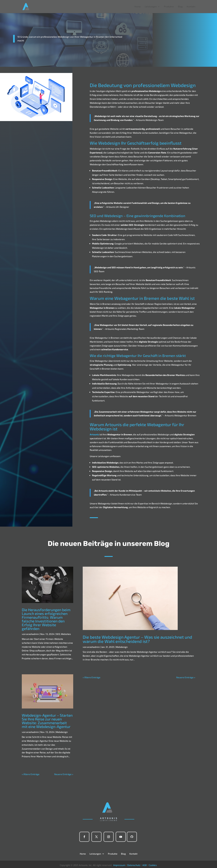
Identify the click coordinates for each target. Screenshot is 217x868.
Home (138, 7)
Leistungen (151, 7)
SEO (58, 634)
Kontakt (191, 7)
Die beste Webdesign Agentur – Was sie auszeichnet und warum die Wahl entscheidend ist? (137, 639)
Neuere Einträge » (64, 774)
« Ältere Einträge (31, 774)
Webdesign (62, 732)
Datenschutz (134, 865)
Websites (66, 634)
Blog (180, 7)
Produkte (169, 7)
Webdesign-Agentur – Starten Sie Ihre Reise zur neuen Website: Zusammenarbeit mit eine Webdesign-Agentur (47, 721)
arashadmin (33, 634)
